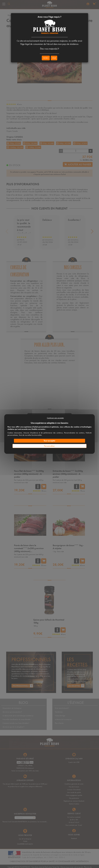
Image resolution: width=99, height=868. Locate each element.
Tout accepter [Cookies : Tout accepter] (49, 441)
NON (46, 58)
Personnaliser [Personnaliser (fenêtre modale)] (49, 446)
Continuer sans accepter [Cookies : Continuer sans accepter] (55, 418)
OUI (54, 58)
